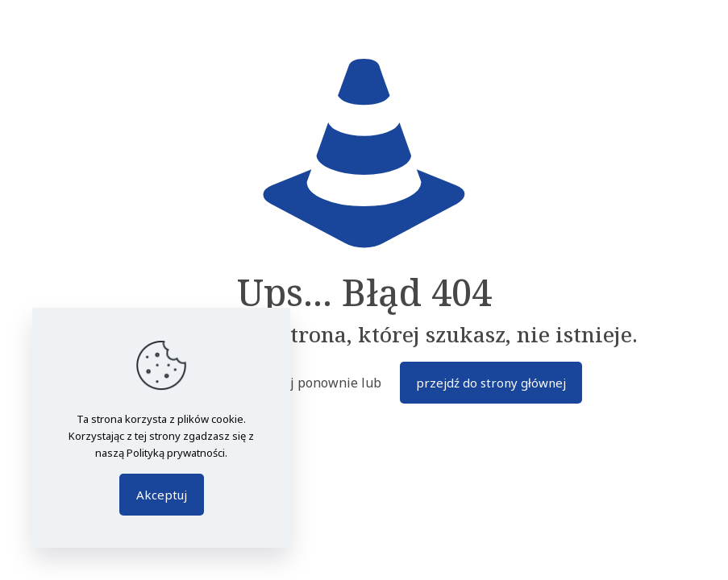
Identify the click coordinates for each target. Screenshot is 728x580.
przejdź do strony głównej (491, 383)
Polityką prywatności (176, 453)
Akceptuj (162, 495)
